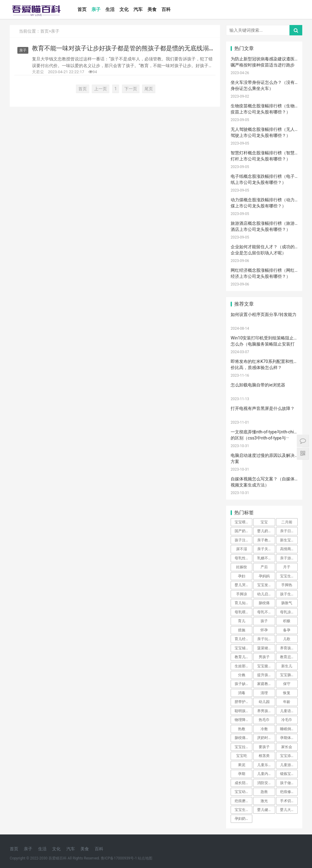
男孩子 (264, 657)
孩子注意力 (243, 540)
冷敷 (264, 729)
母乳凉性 (287, 612)
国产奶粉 (242, 531)
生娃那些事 (243, 666)
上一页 (101, 89)
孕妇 (242, 576)
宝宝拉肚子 (243, 747)
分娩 (242, 675)
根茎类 (264, 756)
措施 (242, 630)
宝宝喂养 (242, 522)
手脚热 (287, 585)
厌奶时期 (264, 738)
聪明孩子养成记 (243, 711)
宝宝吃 (242, 756)
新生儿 (287, 666)
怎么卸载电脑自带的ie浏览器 (258, 385)
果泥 (242, 765)
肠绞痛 (264, 603)
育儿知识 (242, 603)
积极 (287, 621)
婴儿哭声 (242, 585)
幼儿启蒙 (264, 594)
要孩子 (264, 747)
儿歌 (287, 639)
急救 (264, 792)
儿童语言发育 (289, 711)
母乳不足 (264, 612)
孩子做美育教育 (289, 783)
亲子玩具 (264, 639)
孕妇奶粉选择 (243, 819)
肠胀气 (287, 603)
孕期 (242, 774)
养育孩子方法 (289, 648)
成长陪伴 (242, 783)
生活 (110, 9)
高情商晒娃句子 (289, 549)
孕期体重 (287, 738)
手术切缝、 (289, 801)
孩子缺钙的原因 (243, 684)
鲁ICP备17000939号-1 (119, 858)
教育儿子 (242, 657)
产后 (264, 567)
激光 (264, 801)
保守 (287, 684)
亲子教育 (264, 540)
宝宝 (264, 522)
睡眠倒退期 (289, 729)
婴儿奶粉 (264, 531)
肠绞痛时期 (243, 738)
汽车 (138, 9)
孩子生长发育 (289, 594)
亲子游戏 (287, 558)
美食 (152, 9)
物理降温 (242, 720)
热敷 (242, 729)
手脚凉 (242, 594)
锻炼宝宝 (287, 774)
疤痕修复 (287, 792)
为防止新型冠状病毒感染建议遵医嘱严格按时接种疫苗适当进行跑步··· (263, 65)
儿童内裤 (264, 774)
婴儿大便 (287, 810)
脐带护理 (242, 702)
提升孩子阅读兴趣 (266, 675)
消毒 (242, 693)
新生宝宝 (287, 540)
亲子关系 (264, 549)
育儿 (242, 621)
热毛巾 (264, 720)
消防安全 (264, 783)
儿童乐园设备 (266, 765)
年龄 (287, 702)
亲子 (96, 9)
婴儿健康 (264, 810)
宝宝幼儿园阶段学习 (243, 792)
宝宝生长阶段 (243, 810)
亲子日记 (287, 531)
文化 (124, 9)
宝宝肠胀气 (289, 675)
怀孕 (264, 630)
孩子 (264, 621)
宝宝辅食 (242, 648)
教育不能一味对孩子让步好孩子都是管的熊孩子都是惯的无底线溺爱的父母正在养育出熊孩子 (123, 48)
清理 (264, 693)
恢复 (287, 693)
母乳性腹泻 (243, 558)
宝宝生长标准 (289, 576)
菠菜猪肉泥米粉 (266, 648)
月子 (287, 567)
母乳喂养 (242, 612)
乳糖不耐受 (266, 558)
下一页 (131, 89)
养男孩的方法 (266, 711)
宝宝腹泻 (264, 666)
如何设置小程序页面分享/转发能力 (264, 314)
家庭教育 (264, 684)
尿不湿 (242, 549)
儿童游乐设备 (289, 765)
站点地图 (145, 858)
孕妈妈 (264, 576)
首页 (82, 9)
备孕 (287, 630)
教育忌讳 (287, 657)
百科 (166, 9)
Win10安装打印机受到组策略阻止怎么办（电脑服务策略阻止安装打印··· (263, 344)
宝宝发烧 (264, 585)
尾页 (149, 89)
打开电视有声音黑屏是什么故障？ (263, 408)
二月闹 (287, 522)
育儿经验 (242, 639)
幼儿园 (264, 702)
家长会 (287, 747)
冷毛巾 (287, 720)
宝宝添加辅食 (289, 756)
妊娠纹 (242, 567)
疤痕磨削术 (243, 801)
